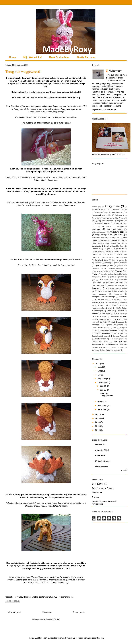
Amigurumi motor (120, 224)
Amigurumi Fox (118, 212)
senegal (107, 336)
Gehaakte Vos (112, 271)
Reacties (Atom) (53, 619)
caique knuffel (119, 249)
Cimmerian (70, 638)
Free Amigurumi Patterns (103, 488)
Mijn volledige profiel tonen (104, 110)
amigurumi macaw (103, 223)
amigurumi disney (102, 212)
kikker (110, 308)
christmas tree (107, 254)
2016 (98, 430)
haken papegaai (99, 294)
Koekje (116, 314)
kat (115, 305)
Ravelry (95, 497)
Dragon (107, 263)
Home (12, 57)
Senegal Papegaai (120, 336)
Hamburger (118, 294)
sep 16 (103, 390)
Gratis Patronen (86, 57)
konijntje (103, 317)
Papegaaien (112, 327)
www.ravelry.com (114, 350)
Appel (112, 238)
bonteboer (121, 243)
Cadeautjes (96, 249)
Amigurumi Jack (121, 215)
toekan (95, 342)
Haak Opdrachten (59, 57)
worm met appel (118, 347)
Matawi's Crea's (103, 461)
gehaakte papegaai (116, 268)
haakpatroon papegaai (116, 286)
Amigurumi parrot (115, 229)
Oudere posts (78, 612)
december (102, 409)
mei (100, 367)
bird (93, 243)
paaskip (121, 322)
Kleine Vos (111, 311)
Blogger (100, 638)
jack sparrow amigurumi (110, 302)
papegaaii (123, 328)
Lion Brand (97, 493)
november (102, 406)
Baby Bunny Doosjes (109, 240)
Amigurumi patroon (118, 232)
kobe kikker (106, 314)
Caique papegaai (98, 252)
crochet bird (96, 257)
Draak (99, 263)
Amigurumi (112, 206)
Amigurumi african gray (101, 210)
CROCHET (100, 456)
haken (95, 288)
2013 (98, 418)
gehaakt (120, 265)
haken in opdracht (112, 288)
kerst (122, 305)
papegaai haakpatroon (114, 325)
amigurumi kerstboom (105, 221)
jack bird (117, 300)
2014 (98, 422)
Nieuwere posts (15, 612)
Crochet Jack (108, 257)
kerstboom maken (98, 308)
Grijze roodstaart (105, 280)
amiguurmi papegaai (99, 238)
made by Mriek (102, 450)
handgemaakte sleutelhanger (104, 297)
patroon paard (119, 333)
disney (106, 260)
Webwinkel (110, 344)
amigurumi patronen (99, 232)
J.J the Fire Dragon (102, 300)
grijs (94, 280)
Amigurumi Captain (120, 210)
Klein (117, 308)
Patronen (114, 330)
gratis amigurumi (114, 274)
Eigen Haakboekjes (120, 263)
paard (113, 322)
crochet (120, 254)
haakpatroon (120, 282)
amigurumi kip (122, 221)
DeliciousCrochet (100, 484)
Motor (105, 322)
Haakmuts (100, 445)
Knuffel (95, 313)
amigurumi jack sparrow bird (105, 218)
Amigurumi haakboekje (101, 215)
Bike (122, 240)
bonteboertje (97, 246)
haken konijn (119, 291)
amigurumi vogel (101, 235)
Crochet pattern (121, 257)
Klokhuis (121, 311)
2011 (98, 364)
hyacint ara (123, 297)
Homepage (47, 612)
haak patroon (107, 282)
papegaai (96, 325)
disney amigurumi (118, 260)
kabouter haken (104, 305)
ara (118, 237)
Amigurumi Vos (117, 235)
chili (115, 252)
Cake (109, 252)
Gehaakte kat (97, 268)
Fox (112, 265)
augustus (102, 379)
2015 (98, 426)
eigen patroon (101, 265)
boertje (100, 243)
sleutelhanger (100, 339)
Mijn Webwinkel (32, 57)
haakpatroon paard (99, 286)
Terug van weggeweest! (23, 72)
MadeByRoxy (115, 71)
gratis (103, 274)
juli (99, 375)
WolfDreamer (102, 467)
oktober (101, 402)
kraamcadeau (115, 317)
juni (99, 371)
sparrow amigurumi (117, 339)
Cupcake (98, 260)
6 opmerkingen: (66, 597)
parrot (97, 331)
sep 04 (103, 386)
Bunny (122, 246)
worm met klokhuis (99, 350)
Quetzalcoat (96, 336)
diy (93, 263)
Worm (106, 347)
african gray (96, 207)
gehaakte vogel (98, 271)
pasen (105, 331)
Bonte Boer (110, 243)
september (103, 383)
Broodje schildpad (110, 246)
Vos (116, 342)
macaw (103, 319)
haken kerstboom (104, 291)
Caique (107, 249)
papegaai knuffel (98, 328)
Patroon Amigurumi (102, 333)
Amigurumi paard (103, 226)
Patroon (124, 331)
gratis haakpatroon (117, 277)
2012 (98, 414)
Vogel (106, 342)
